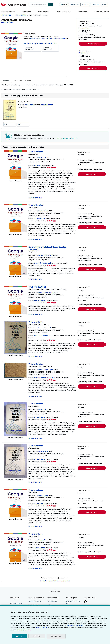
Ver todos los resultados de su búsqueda (55, 581)
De (33, 48)
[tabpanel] (38, 87)
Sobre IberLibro (52, 601)
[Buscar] (51, 4)
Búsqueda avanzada (8, 11)
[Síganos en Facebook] (85, 602)
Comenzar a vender (102, 11)
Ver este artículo (84, 28)
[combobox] (38, 4)
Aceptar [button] (19, 636)
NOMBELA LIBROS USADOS (45, 377)
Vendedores (83, 11)
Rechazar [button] (37, 636)
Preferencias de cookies (75, 625)
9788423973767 (47, 105)
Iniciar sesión (74, 4)
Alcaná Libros (40, 417)
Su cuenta (85, 4)
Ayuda (104, 4)
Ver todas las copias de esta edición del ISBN (40, 43)
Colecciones (27, 11)
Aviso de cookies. (41, 628)
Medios (49, 605)
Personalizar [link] (56, 636)
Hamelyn (38, 165)
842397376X (30, 105)
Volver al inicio (55, 591)
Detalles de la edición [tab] (22, 80)
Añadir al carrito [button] (93, 43)
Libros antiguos (44, 11)
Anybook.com (40, 219)
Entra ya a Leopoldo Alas (67, 138)
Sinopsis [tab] (6, 80)
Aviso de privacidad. (24, 630)
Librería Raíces (40, 300)
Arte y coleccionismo (64, 11)
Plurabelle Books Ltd (43, 263)
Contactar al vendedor (35, 197)
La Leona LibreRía (41, 336)
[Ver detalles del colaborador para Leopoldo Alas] (8, 22)
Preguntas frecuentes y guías (73, 602)
